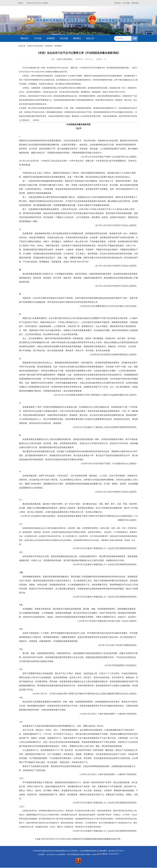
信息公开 (90, 38)
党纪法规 (64, 38)
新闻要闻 (51, 38)
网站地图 (135, 3)
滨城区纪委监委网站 (35, 46)
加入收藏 (126, 3)
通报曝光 (77, 38)
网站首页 (25, 38)
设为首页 (117, 3)
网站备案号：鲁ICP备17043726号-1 (112, 851)
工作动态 (38, 38)
